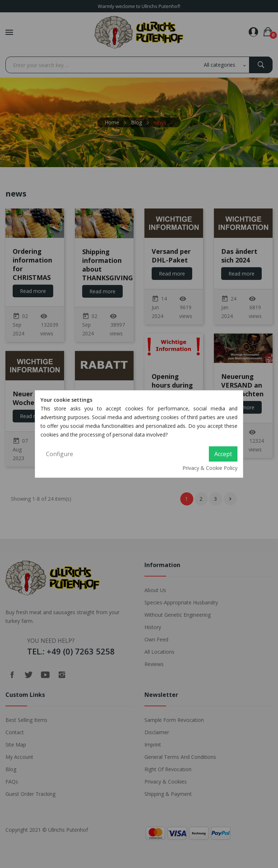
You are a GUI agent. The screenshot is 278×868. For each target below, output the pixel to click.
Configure (60, 454)
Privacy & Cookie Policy (210, 468)
